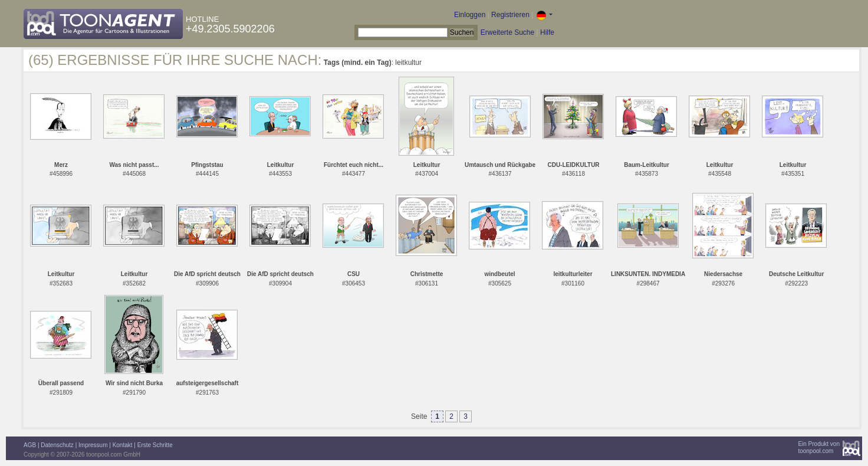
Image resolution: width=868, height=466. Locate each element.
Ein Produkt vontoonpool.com (819, 447)
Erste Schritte (155, 445)
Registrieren (510, 15)
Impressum (93, 445)
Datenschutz (57, 445)
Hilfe (547, 32)
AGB (30, 445)
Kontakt (123, 445)
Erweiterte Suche (507, 32)
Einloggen (470, 15)
